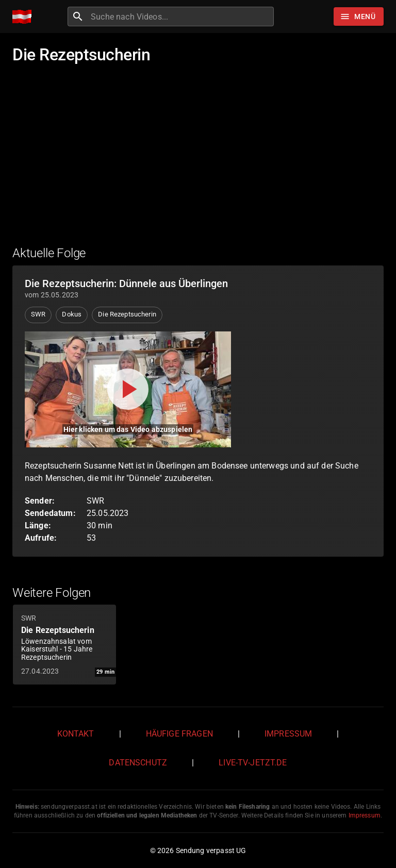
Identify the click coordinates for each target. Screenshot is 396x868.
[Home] (24, 17)
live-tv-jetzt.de (253, 763)
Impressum (288, 734)
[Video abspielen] (128, 389)
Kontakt (76, 734)
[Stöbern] (359, 16)
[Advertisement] (198, 161)
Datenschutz (138, 763)
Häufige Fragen (179, 734)
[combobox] (181, 16)
